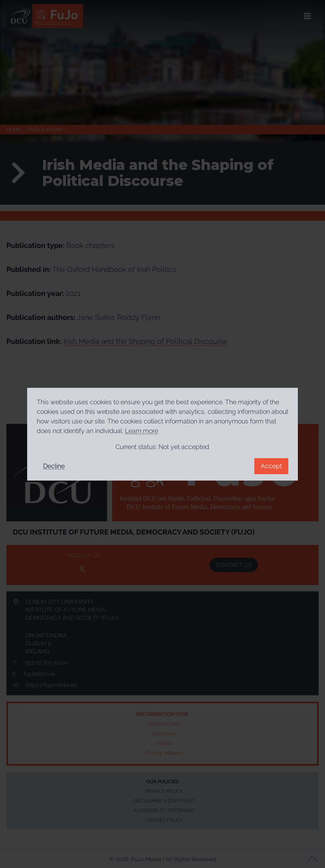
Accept (271, 466)
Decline (54, 466)
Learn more (142, 431)
